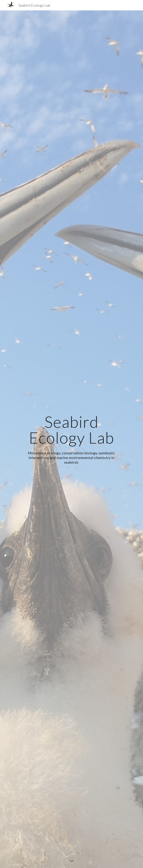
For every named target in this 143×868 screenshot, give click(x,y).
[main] (71, 430)
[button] (71, 861)
